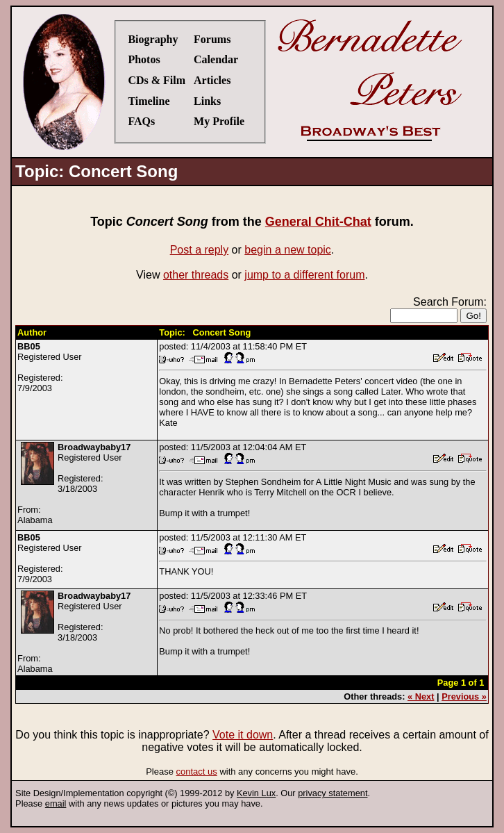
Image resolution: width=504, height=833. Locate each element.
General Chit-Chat (318, 222)
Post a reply (199, 250)
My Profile (219, 121)
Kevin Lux (256, 793)
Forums (212, 39)
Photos (144, 59)
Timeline (149, 101)
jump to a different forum (304, 275)
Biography (153, 39)
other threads (196, 275)
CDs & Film (157, 80)
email (56, 803)
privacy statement (333, 793)
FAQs (141, 121)
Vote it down (243, 735)
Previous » (464, 696)
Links (207, 101)
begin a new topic (288, 250)
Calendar (216, 59)
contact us (197, 772)
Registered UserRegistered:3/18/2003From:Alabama (74, 484)
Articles (212, 80)
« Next (421, 696)
